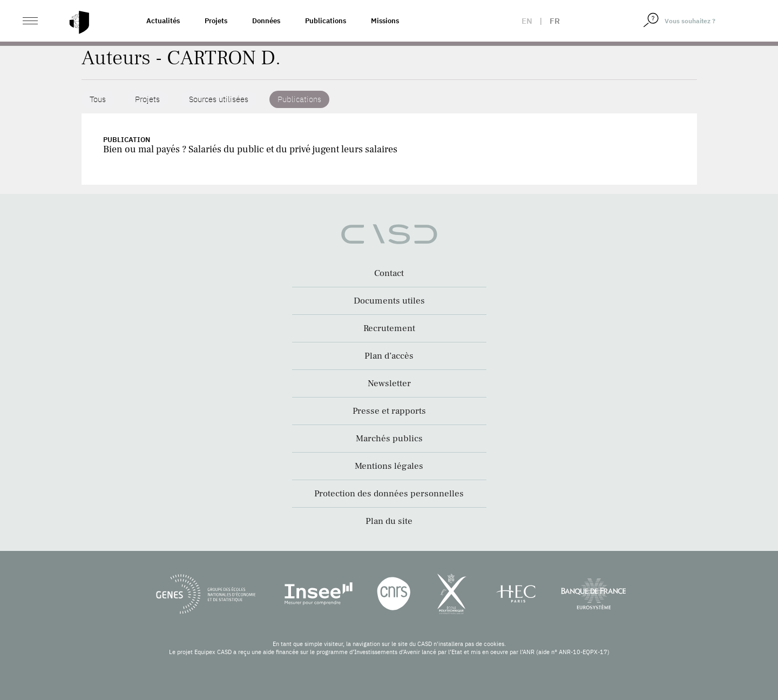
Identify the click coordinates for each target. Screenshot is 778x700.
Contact (389, 273)
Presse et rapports (389, 411)
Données (266, 21)
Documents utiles (389, 301)
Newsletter (389, 383)
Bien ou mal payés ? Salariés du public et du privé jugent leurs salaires (250, 149)
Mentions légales (389, 466)
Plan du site (389, 521)
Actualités (163, 21)
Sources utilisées (219, 99)
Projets (216, 21)
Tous (98, 99)
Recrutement (389, 328)
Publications (326, 21)
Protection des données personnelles (389, 494)
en (527, 21)
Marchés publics (389, 439)
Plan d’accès (389, 356)
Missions (385, 21)
